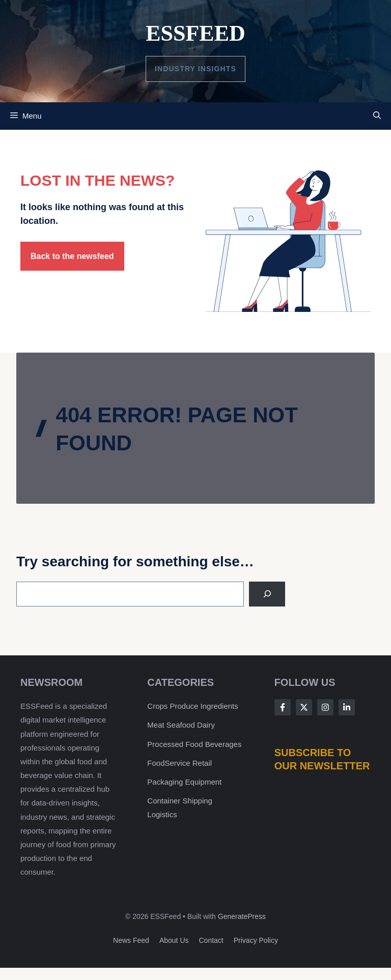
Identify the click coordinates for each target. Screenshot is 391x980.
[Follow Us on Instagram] (325, 707)
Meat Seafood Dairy (181, 725)
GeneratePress (242, 916)
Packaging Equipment (184, 782)
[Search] (267, 594)
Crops (157, 706)
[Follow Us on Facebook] (283, 707)
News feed (131, 940)
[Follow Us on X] (304, 707)
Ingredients (219, 706)
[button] (377, 116)
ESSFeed (195, 33)
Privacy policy (256, 940)
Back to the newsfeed (72, 256)
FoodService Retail (179, 763)
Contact (211, 940)
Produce (184, 706)
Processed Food (176, 744)
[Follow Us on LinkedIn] (347, 707)
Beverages (224, 744)
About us (174, 940)
